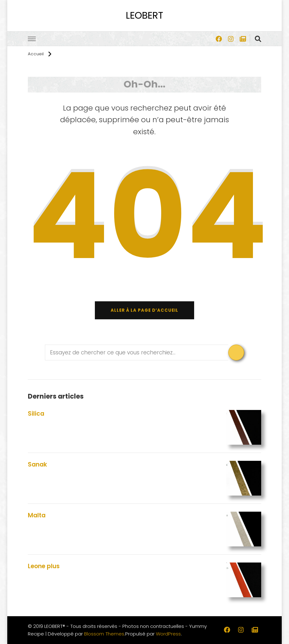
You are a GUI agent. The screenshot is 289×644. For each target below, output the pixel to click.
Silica (36, 414)
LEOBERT (144, 15)
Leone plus (44, 566)
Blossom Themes (104, 634)
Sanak (37, 464)
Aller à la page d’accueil (144, 310)
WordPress (168, 634)
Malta (37, 515)
